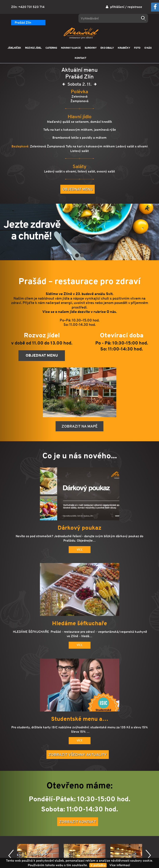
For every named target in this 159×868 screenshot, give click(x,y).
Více (80, 550)
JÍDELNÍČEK (14, 48)
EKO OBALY (107, 48)
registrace (135, 7)
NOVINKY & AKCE (71, 48)
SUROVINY (91, 48)
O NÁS (148, 48)
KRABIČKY (124, 48)
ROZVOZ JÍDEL (33, 48)
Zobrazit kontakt (78, 822)
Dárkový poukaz (79, 528)
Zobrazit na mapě (79, 426)
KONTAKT (80, 58)
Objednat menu (78, 189)
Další (148, 855)
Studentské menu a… (80, 719)
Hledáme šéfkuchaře (79, 623)
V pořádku (98, 865)
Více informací (120, 865)
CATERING (51, 48)
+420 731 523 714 (31, 7)
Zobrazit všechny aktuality (78, 755)
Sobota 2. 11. (79, 85)
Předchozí (11, 855)
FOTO (137, 48)
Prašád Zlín (23, 23)
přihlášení (117, 7)
